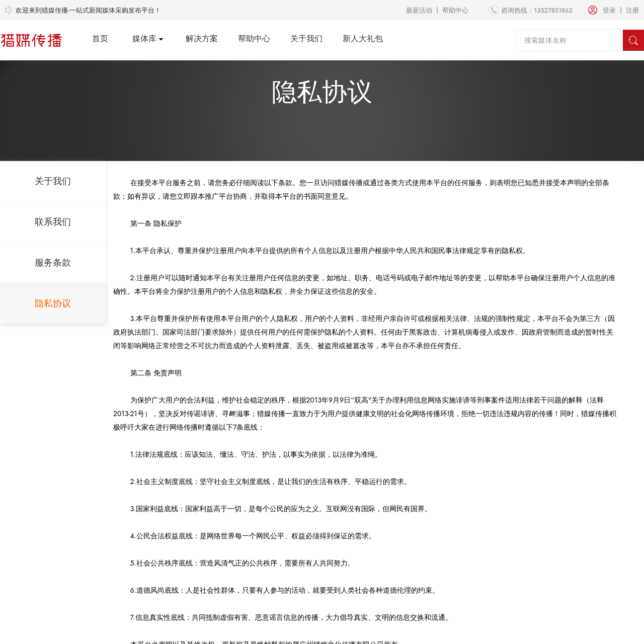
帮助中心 (455, 10)
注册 (632, 10)
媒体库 (144, 38)
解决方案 (202, 38)
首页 (100, 38)
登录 (609, 10)
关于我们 (306, 38)
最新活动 (419, 10)
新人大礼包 (363, 38)
